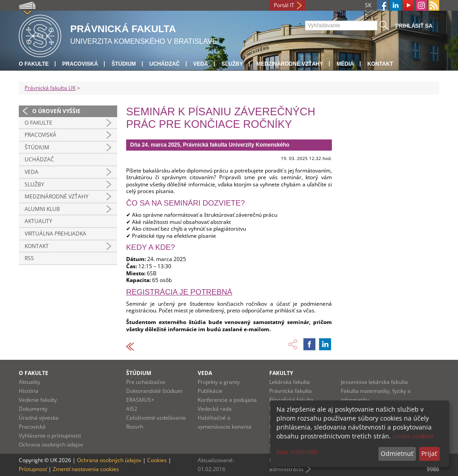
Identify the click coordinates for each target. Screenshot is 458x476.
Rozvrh (135, 427)
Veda (201, 64)
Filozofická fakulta (291, 400)
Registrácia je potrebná (179, 292)
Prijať (429, 453)
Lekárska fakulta (290, 382)
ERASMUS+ (140, 400)
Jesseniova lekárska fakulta (374, 382)
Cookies (157, 460)
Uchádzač (165, 64)
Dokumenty (33, 409)
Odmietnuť (397, 453)
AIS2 (132, 409)
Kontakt (380, 64)
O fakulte (34, 64)
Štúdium (124, 64)
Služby (232, 64)
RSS (29, 258)
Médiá (345, 64)
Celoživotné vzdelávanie (156, 418)
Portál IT (284, 5)
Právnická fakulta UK (50, 88)
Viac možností (297, 452)
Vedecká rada (215, 409)
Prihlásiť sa (414, 26)
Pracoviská (80, 64)
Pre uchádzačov (146, 382)
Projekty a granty (219, 382)
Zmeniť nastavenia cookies (86, 469)
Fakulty (281, 373)
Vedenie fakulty (38, 400)
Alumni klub (42, 209)
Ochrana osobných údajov (51, 444)
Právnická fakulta (290, 391)
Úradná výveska (39, 418)
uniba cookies (413, 436)
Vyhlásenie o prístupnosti (50, 436)
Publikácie (210, 391)
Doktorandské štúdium (154, 391)
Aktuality (38, 221)
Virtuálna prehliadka (55, 234)
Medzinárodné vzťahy (290, 64)
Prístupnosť (33, 469)
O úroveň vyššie (56, 111)
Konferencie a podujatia (227, 400)
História (29, 391)
